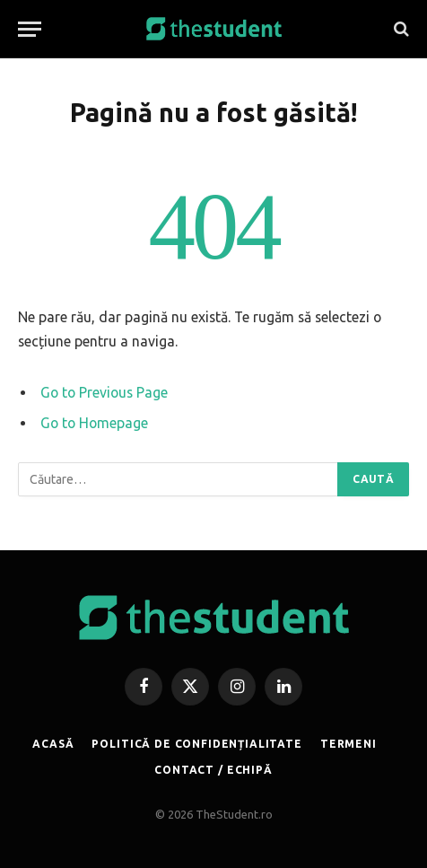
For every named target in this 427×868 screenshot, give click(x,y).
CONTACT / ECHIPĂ (213, 770)
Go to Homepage (94, 423)
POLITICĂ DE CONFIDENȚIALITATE (196, 744)
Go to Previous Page (104, 392)
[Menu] (30, 29)
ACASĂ (53, 744)
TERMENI (349, 744)
